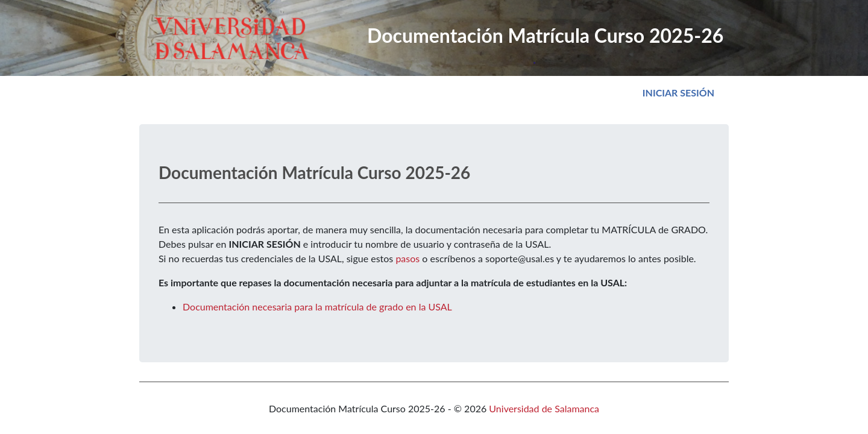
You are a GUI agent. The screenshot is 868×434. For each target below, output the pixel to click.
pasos (407, 258)
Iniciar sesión (681, 92)
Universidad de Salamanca (544, 408)
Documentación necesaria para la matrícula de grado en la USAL (317, 307)
